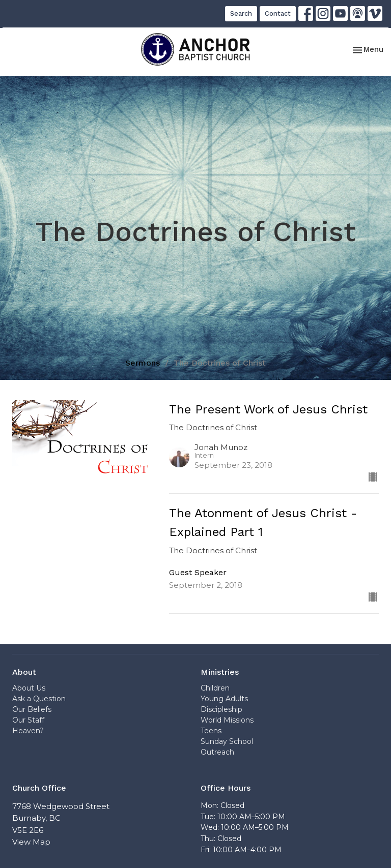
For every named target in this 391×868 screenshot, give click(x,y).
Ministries (220, 672)
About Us (29, 688)
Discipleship (221, 709)
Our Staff (28, 720)
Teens (211, 731)
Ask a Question (39, 699)
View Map (31, 842)
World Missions (227, 720)
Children (215, 688)
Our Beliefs (32, 709)
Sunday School (227, 741)
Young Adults (224, 699)
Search (241, 13)
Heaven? (28, 731)
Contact (278, 13)
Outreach (217, 752)
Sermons (143, 363)
